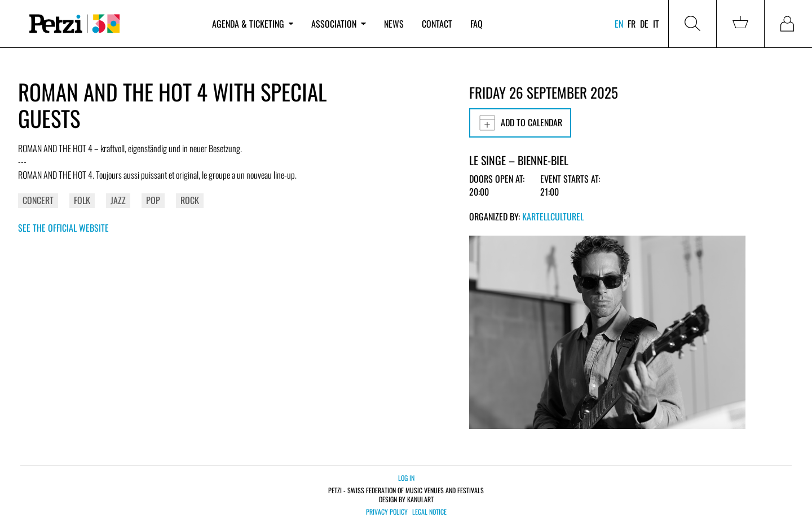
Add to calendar (520, 123)
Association (338, 24)
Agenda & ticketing (253, 24)
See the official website (63, 228)
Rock (190, 200)
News (394, 24)
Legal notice (429, 512)
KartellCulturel (553, 216)
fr (632, 24)
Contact (437, 24)
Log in (406, 478)
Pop (153, 200)
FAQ (476, 24)
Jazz (118, 200)
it (656, 24)
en (619, 24)
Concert (38, 200)
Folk (82, 200)
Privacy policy (387, 512)
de (644, 24)
